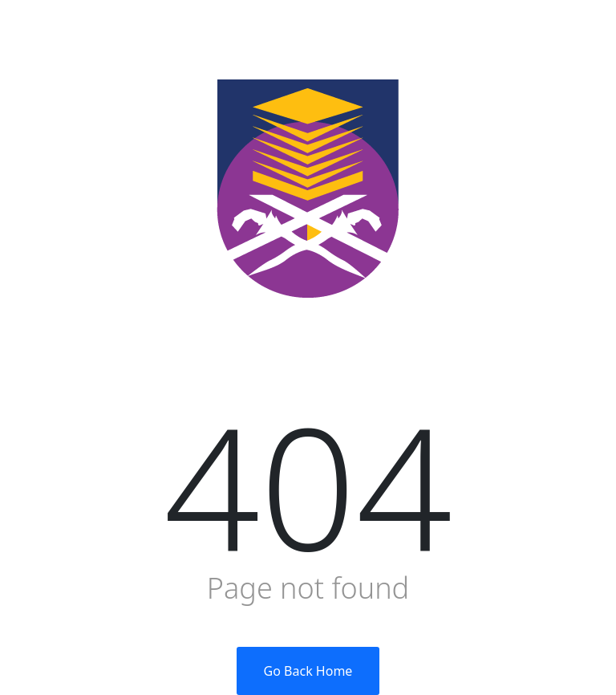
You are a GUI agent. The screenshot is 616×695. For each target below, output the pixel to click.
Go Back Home (308, 671)
